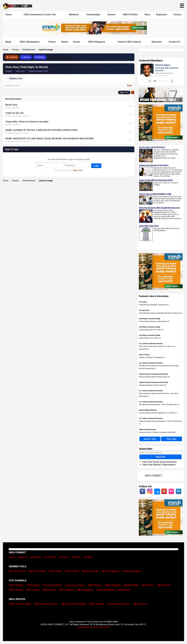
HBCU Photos (16, 590)
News (148, 15)
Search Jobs (150, 439)
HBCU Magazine (97, 42)
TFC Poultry (143, 302)
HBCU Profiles (130, 15)
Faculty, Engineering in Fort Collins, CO (151, 330)
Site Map (88, 557)
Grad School (125, 590)
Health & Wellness (106, 590)
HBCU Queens (140, 604)
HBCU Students (113, 585)
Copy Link (9, 85)
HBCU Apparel (67, 590)
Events (77, 42)
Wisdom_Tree (16, 78)
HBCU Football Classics (46, 604)
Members (74, 15)
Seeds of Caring (144, 355)
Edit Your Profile (17, 571)
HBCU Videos (33, 590)
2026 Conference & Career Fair (40, 15)
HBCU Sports (164, 585)
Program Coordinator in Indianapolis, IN (152, 357)
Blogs (8, 42)
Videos (65, 42)
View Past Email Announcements (159, 462)
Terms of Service (101, 627)
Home (9, 15)
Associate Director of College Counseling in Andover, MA (157, 432)
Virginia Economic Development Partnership (153, 374)
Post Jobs (172, 439)
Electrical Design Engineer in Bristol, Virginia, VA (154, 377)
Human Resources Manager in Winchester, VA (154, 305)
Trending (12, 57)
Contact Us (175, 42)
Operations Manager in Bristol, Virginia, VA (153, 385)
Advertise (157, 42)
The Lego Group (144, 310)
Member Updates (110, 571)
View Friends (55, 571)
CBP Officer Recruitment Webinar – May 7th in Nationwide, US (159, 405)
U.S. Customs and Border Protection (151, 344)
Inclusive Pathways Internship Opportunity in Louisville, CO (158, 413)
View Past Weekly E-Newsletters (159, 465)
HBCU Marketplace (30, 42)
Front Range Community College (150, 319)
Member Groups (90, 571)
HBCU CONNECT (153, 476)
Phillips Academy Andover (148, 430)
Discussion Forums (75, 585)
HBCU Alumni (95, 585)
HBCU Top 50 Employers (74, 604)
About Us (23, 557)
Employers (162, 15)
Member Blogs (131, 585)
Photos (52, 42)
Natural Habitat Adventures (148, 410)
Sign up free (78, 170)
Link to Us (64, 557)
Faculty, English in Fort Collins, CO (150, 338)
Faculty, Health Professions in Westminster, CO (154, 321)
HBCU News (148, 585)
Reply (130, 85)
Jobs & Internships (52, 585)
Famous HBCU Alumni (129, 42)
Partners (76, 557)
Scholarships (93, 15)
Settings (40, 57)
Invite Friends (72, 571)
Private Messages (131, 571)
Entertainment (29, 50)
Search (26, 57)
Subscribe (161, 457)
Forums (177, 15)
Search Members (37, 571)
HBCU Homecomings (20, 604)
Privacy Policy (84, 627)
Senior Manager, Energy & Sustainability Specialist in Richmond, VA (161, 313)
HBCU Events (49, 590)
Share (17, 85)
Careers (111, 15)
